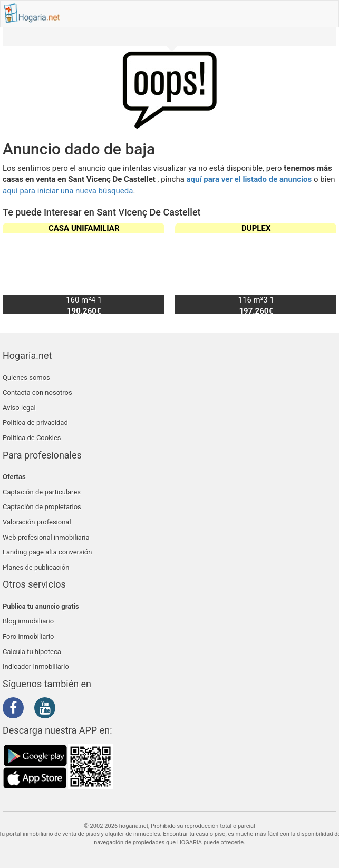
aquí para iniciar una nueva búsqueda (68, 191)
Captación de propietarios (42, 507)
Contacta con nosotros (37, 392)
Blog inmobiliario (28, 621)
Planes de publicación (36, 567)
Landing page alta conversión (47, 552)
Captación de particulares (42, 492)
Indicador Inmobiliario (36, 666)
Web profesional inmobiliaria (46, 537)
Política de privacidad (35, 422)
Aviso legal (19, 408)
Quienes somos (26, 378)
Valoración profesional (37, 522)
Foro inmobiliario (28, 636)
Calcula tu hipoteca (32, 652)
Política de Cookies (32, 438)
